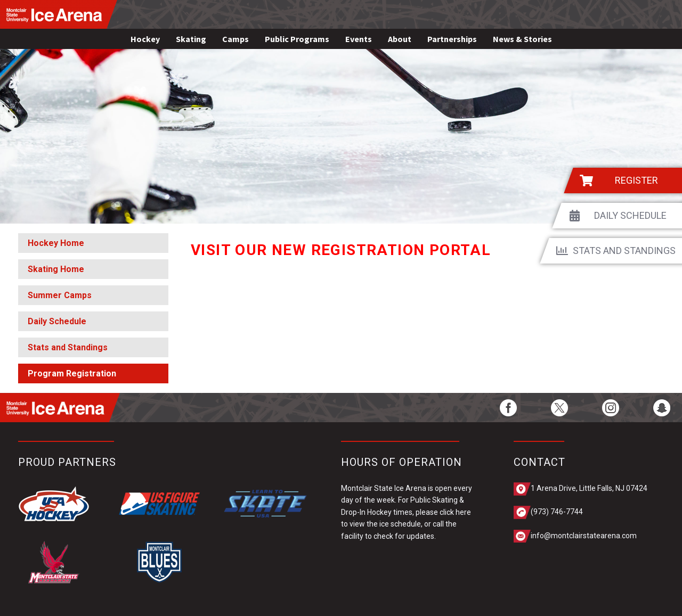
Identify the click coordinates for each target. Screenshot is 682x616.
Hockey (145, 39)
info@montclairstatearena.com (584, 536)
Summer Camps (60, 295)
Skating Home (56, 269)
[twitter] (559, 408)
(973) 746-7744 (557, 512)
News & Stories (522, 39)
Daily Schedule (57, 321)
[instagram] (611, 408)
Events (359, 39)
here (463, 512)
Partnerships (452, 39)
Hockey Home (56, 243)
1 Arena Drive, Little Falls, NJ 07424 (589, 488)
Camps (236, 39)
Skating (191, 39)
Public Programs (297, 39)
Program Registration (72, 373)
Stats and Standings (68, 347)
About (400, 39)
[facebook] (508, 408)
